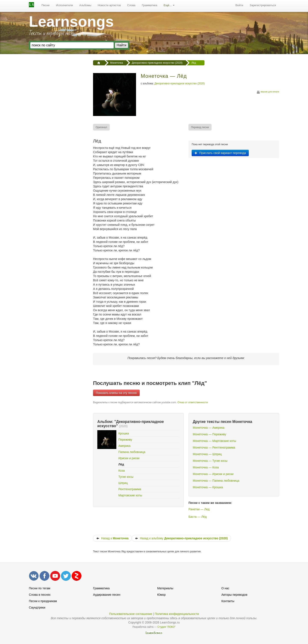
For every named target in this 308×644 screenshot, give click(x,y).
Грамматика (150, 5)
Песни (46, 5)
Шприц (123, 483)
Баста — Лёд (198, 517)
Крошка (124, 433)
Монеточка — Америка (209, 428)
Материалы (165, 588)
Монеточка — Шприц (207, 454)
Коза (121, 471)
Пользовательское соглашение (131, 614)
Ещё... (169, 5)
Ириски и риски (129, 458)
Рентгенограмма (130, 489)
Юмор (161, 595)
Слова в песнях (40, 595)
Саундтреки (37, 607)
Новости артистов (109, 5)
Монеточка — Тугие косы (210, 461)
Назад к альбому (181, 538)
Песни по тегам (40, 588)
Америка (124, 446)
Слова (131, 5)
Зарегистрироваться (263, 5)
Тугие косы (126, 477)
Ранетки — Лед (199, 509)
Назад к (112, 538)
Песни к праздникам (43, 601)
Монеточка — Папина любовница (216, 481)
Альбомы (85, 5)
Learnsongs (71, 22)
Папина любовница (132, 452)
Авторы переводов (234, 595)
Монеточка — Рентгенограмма (214, 447)
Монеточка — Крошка (208, 487)
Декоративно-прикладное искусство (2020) (180, 84)
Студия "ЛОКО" (167, 627)
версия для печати (268, 92)
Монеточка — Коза (206, 467)
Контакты (228, 601)
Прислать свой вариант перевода (220, 153)
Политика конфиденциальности (177, 614)
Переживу (125, 440)
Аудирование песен (107, 595)
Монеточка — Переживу (209, 434)
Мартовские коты (130, 495)
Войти (239, 5)
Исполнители (64, 5)
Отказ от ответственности (192, 402)
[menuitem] (46, 5)
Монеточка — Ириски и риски (213, 474)
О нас (225, 588)
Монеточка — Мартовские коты (214, 441)
